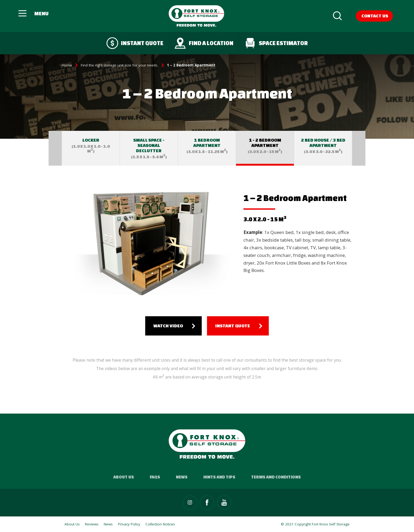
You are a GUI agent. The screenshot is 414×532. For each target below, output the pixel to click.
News (182, 477)
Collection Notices (160, 524)
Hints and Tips (219, 477)
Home (67, 65)
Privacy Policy (129, 524)
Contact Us (375, 16)
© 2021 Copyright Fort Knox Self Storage (315, 524)
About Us (124, 477)
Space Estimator (276, 43)
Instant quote (135, 43)
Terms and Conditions (276, 477)
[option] (91, 148)
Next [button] (359, 148)
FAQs (155, 477)
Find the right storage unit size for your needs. (119, 65)
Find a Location (204, 43)
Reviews (92, 524)
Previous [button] (55, 148)
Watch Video (168, 326)
